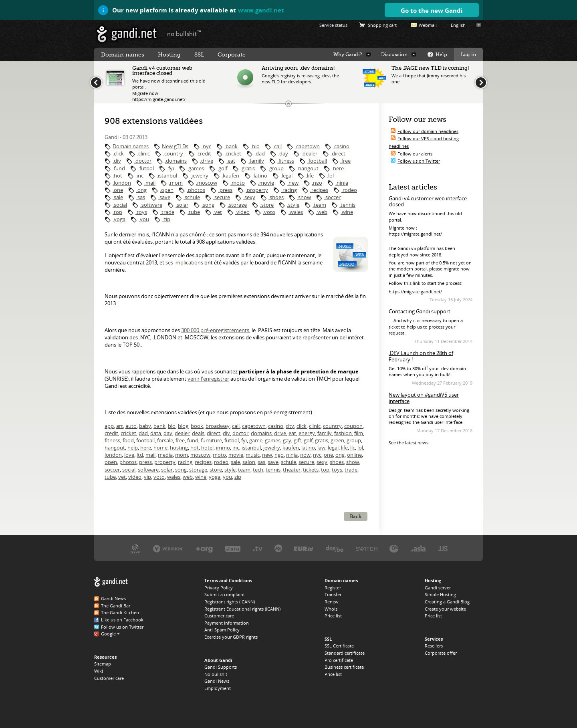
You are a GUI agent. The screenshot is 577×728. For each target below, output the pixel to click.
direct (214, 433)
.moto (238, 183)
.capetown (307, 146)
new (267, 455)
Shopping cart (382, 25)
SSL (199, 54)
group (354, 440)
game (256, 440)
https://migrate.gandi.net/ (415, 291)
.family (256, 161)
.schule (192, 197)
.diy (117, 161)
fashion (343, 433)
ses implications (184, 262)
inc (236, 448)
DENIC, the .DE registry (394, 548)
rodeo (221, 462)
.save (164, 197)
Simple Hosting (440, 594)
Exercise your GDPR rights (231, 637)
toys (337, 470)
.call (277, 146)
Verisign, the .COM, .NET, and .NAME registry (168, 548)
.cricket (233, 153)
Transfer (333, 594)
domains (261, 433)
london (113, 455)
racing (185, 462)
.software (151, 205)
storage (198, 470)
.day (283, 153)
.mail (150, 183)
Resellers (434, 646)
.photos (196, 190)
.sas (141, 197)
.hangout (308, 168)
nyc (317, 455)
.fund (119, 168)
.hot (117, 175)
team (244, 470)
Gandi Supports (221, 667)
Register (333, 588)
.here (338, 168)
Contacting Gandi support (420, 311)
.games (196, 168)
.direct (338, 153)
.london (122, 183)
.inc (139, 175)
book (197, 426)
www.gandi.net (261, 10)
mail (150, 455)
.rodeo (349, 190)
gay (287, 440)
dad (143, 433)
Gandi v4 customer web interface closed (428, 202)
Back (356, 516)
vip (147, 477)
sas (261, 462)
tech (258, 470)
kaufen (291, 448)
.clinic (143, 153)
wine (201, 477)
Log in (468, 54)
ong (340, 455)
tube (110, 477)
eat (292, 433)
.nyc (206, 146)
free (180, 440)
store (216, 470)
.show (304, 197)
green (337, 440)
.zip (166, 219)
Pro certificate (339, 660)
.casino (341, 146)
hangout (115, 448)
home (160, 448)
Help (441, 54)
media (165, 455)
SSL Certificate (339, 646)
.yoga (119, 219)
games (273, 440)
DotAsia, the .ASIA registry (418, 548)
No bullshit (216, 674)
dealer (182, 433)
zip (238, 477)
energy (307, 433)
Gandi (127, 34)
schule (288, 462)
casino (276, 426)
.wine (347, 212)
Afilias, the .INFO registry (233, 548)
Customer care (109, 678)
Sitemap (103, 664)
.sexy (249, 197)
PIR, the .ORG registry (204, 548)
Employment (218, 688)
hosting (179, 448)
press (145, 462)
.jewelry (199, 175)
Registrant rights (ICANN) (230, 602)
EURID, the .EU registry (304, 548)
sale (235, 462)
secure (306, 462)
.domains (176, 161)
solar (167, 470)
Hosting (169, 54)
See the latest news (409, 443)
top (325, 470)
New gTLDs (175, 146)
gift (298, 440)
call (236, 426)
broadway (218, 426)
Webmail (428, 25)
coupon (353, 426)
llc (353, 448)
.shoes (276, 197)
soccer (112, 470)
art (120, 426)
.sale (118, 197)
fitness (112, 440)
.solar (182, 205)
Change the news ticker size (288, 104)
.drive (207, 161)
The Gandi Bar (116, 606)
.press (225, 190)
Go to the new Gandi (432, 10)
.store (267, 205)
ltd (140, 455)
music (253, 455)
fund (193, 440)
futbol (232, 440)
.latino (260, 175)
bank (159, 426)
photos (128, 462)
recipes (203, 462)
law (321, 448)
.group (276, 168)
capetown (254, 426)
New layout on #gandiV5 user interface (424, 398)
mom (182, 455)
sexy (322, 462)
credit (111, 433)
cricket (128, 433)
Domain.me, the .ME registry (278, 548)
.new (293, 183)
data (156, 433)
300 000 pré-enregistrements (215, 330)
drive (280, 433)
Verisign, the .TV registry (257, 548)
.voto (269, 212)
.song (208, 205)
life (344, 448)
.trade (167, 212)
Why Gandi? (348, 54)
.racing (289, 190)
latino (308, 448)
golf (308, 440)
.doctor (143, 161)
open (111, 462)
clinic (315, 426)
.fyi (170, 168)
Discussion (394, 54)
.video (242, 212)
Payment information (227, 623)
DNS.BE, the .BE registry (335, 548)
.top (117, 212)
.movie (266, 183)
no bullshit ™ (184, 33)
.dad (260, 153)
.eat (231, 161)
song (181, 470)
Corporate (232, 54)
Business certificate (344, 667)
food (128, 440)
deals (198, 433)
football (145, 440)
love (129, 455)
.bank (231, 146)
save (273, 462)
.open (167, 190)
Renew (332, 602)
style (230, 470)
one (328, 455)
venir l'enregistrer (208, 379)
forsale (165, 440)
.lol (330, 175)
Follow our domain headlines (428, 131)
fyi (244, 440)
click (302, 426)
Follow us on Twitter (419, 161)
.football (317, 161)
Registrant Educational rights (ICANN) (242, 609)
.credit (204, 153)
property (165, 462)
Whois (331, 609)
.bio (255, 146)
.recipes (319, 190)
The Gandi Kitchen (120, 612)
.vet (218, 212)
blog (183, 426)
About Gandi (218, 660)
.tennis (347, 205)
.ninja (342, 183)
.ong (141, 190)
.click (118, 153)
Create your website (445, 609)
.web (322, 212)
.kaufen (230, 175)
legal (333, 448)
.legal (286, 175)
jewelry (272, 448)
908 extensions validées (154, 121)
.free (345, 161)
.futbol (146, 168)
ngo (279, 455)
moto (219, 455)
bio (172, 426)
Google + (110, 634)
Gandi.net (111, 582)
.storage (237, 205)
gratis (322, 440)
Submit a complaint (225, 594)
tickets (311, 470)
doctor (240, 433)
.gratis (248, 168)
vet (122, 477)
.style (293, 205)
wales (174, 477)
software (148, 470)
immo (223, 448)
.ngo (317, 183)
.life (310, 175)
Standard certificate (345, 653)
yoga (215, 477)
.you (144, 219)
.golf (222, 168)
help (133, 448)
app (109, 426)
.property (257, 190)
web (188, 477)
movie (236, 455)
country (332, 426)
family (325, 433)
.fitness (286, 161)
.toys (141, 212)
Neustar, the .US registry (443, 548)
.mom (176, 183)
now (305, 455)
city (290, 426)
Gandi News (113, 598)
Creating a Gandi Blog (447, 602)
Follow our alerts (415, 154)
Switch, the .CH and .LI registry (367, 548)
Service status (333, 25)
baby (145, 426)
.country (173, 153)
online (354, 455)
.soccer (332, 197)
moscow (200, 455)
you (227, 477)
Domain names (131, 146)
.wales (296, 212)
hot (195, 448)
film (359, 433)
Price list (333, 616)
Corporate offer (441, 653)
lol (360, 448)
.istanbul (167, 175)
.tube (194, 212)
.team (319, 205)
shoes (337, 462)
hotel (207, 448)
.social (120, 205)
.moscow (207, 183)
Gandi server (438, 588)
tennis (273, 470)
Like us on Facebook (122, 620)
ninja (292, 455)
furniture (211, 440)
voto (159, 477)
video (135, 477)
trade (351, 470)
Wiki (99, 671)
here (146, 448)
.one (118, 190)
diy (226, 433)
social (129, 470)
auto (131, 426)
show (353, 462)
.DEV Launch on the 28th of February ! (421, 356)
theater (292, 470)
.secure (222, 197)
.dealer (309, 153)
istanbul (251, 448)
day (168, 433)
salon (249, 462)
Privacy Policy (219, 588)
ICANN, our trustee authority (135, 548)
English (458, 25)
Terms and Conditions (228, 580)
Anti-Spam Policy (222, 630)
